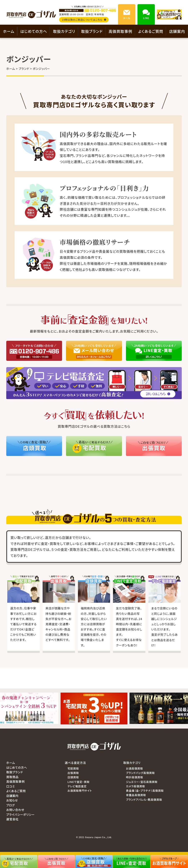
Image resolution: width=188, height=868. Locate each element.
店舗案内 (177, 31)
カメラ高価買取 (135, 786)
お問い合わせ (15, 810)
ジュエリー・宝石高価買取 (142, 782)
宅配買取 (73, 768)
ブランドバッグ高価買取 (140, 773)
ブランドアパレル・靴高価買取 (144, 800)
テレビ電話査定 (77, 786)
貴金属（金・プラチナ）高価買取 (145, 791)
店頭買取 (73, 777)
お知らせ (12, 800)
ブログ (11, 805)
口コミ (11, 786)
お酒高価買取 (134, 768)
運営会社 (12, 819)
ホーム (9, 31)
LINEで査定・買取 (79, 782)
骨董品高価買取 (136, 795)
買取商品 (12, 777)
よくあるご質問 (151, 31)
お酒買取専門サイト (80, 791)
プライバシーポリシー (20, 814)
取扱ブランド (92, 31)
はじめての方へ (34, 31)
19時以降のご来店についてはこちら (84, 20)
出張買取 (73, 773)
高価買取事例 (120, 31)
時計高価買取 (135, 777)
